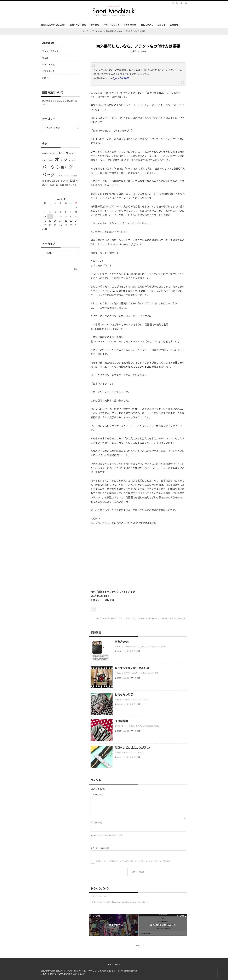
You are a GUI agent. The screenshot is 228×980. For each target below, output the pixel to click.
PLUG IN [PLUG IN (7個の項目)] (62, 153)
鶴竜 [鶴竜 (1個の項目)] (75, 185)
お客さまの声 (48, 71)
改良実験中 (121, 721)
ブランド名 (118, 618)
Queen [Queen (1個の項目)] (51, 160)
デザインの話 (104, 618)
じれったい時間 (124, 695)
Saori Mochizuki (144, 618)
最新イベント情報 (78, 25)
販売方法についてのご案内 (53, 25)
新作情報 (95, 25)
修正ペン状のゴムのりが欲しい (133, 748)
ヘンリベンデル (130, 618)
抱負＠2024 (122, 642)
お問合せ (174, 25)
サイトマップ (114, 965)
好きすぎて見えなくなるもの (132, 668)
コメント (158, 618)
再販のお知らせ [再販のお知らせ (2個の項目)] (52, 181)
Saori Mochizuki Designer (175, 618)
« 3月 (45, 229)
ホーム (138, 946)
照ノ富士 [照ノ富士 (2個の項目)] (60, 185)
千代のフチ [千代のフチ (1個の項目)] (65, 181)
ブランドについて (111, 25)
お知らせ (161, 25)
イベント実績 (48, 65)
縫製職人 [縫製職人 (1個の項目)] (68, 185)
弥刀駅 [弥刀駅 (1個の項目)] (52, 185)
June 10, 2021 (122, 78)
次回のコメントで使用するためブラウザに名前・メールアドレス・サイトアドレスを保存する (133, 861)
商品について (147, 25)
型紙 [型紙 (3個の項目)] (72, 181)
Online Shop (130, 25)
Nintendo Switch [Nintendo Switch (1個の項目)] (48, 153)
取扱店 (45, 58)
